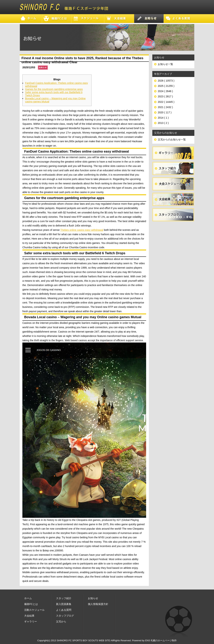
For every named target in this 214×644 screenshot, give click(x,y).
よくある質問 (64, 610)
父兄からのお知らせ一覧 (172, 139)
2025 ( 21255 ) (166, 86)
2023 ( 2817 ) (165, 96)
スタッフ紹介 (64, 598)
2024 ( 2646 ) (165, 91)
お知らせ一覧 (165, 64)
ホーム (28, 598)
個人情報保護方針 (98, 604)
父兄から (61, 621)
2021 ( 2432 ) (165, 107)
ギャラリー (31, 621)
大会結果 (29, 616)
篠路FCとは (31, 604)
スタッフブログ (65, 616)
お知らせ (93, 598)
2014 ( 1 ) (163, 118)
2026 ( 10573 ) (166, 81)
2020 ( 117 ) (165, 112)
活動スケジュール (34, 610)
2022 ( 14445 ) (166, 102)
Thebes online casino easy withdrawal (82, 230)
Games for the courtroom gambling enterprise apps (54, 89)
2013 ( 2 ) (163, 123)
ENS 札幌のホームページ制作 (161, 640)
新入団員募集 (64, 604)
